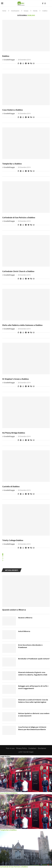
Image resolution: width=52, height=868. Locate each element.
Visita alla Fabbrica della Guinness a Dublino (22, 325)
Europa (26, 11)
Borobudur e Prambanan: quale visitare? (34, 659)
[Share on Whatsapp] (23, 63)
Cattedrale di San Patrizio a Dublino (19, 217)
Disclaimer (42, 748)
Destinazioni (15, 11)
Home (4, 11)
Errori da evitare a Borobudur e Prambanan (30, 646)
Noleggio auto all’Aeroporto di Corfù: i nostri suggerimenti (33, 687)
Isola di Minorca (24, 631)
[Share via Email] (34, 63)
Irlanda (35, 11)
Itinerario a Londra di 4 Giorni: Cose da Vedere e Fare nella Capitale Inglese (33, 701)
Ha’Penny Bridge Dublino (14, 433)
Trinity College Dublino (13, 540)
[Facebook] (43, 3)
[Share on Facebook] (18, 63)
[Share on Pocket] (28, 63)
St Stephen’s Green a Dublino (15, 379)
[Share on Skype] (31, 63)
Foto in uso (10, 748)
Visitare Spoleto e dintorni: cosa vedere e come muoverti (34, 715)
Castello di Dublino (11, 486)
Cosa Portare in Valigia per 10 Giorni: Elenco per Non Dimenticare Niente (32, 728)
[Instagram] (45, 3)
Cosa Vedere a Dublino (12, 110)
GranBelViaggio (9, 60)
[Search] (50, 3)
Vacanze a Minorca (25, 618)
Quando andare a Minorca (14, 610)
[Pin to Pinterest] (21, 63)
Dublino (6, 56)
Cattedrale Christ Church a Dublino (18, 271)
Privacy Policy (22, 748)
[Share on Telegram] (26, 63)
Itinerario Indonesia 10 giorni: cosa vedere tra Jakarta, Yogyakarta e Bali (33, 674)
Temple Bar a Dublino (12, 164)
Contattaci (32, 748)
